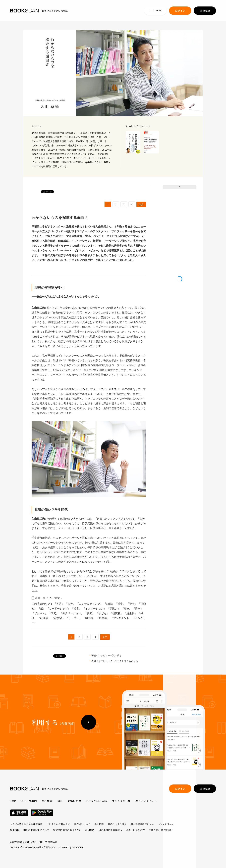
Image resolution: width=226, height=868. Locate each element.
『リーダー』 (74, 618)
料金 (60, 801)
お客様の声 (74, 801)
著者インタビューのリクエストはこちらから (115, 661)
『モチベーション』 (72, 613)
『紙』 (42, 609)
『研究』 (54, 613)
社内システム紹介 (117, 824)
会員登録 (205, 12)
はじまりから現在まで (58, 824)
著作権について (82, 824)
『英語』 (59, 604)
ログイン (180, 12)
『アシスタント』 (121, 618)
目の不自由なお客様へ (110, 830)
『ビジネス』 (40, 613)
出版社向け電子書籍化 (161, 830)
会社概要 (47, 801)
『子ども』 (103, 613)
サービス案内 (29, 801)
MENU (155, 11)
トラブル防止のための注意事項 (26, 824)
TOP (13, 801)
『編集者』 (89, 618)
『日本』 (138, 609)
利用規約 (90, 830)
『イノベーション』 (95, 609)
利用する (54, 732)
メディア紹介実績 (96, 801)
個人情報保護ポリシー (142, 824)
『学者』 (132, 604)
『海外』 (71, 604)
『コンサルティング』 (90, 604)
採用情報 (15, 830)
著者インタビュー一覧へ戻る (107, 655)
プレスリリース (121, 801)
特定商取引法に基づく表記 (67, 830)
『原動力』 (114, 609)
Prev (179, 187)
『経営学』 (103, 618)
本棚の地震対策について (36, 830)
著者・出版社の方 (135, 830)
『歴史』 (127, 609)
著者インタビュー (146, 801)
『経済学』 (45, 618)
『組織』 (109, 604)
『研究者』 (117, 613)
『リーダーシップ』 (59, 609)
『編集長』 (131, 613)
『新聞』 (90, 613)
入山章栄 (54, 598)
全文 (141, 204)
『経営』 (77, 609)
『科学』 (121, 604)
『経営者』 (59, 618)
